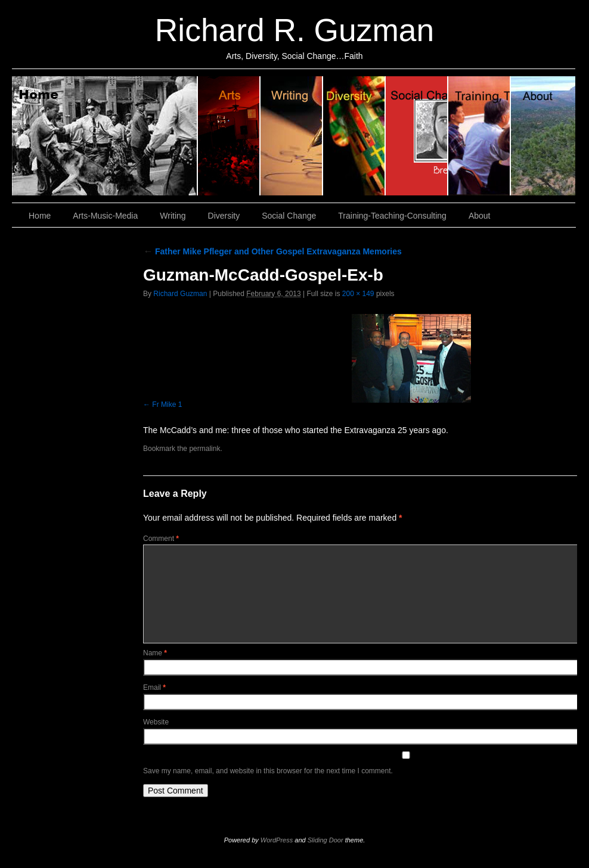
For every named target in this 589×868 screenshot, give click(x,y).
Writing (292, 136)
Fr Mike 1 (167, 405)
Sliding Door (325, 840)
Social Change (417, 136)
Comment (161, 539)
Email (154, 687)
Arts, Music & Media (229, 136)
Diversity (354, 136)
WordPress (277, 840)
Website (156, 722)
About (543, 136)
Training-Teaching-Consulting (392, 216)
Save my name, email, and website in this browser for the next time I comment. (268, 771)
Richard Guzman (180, 294)
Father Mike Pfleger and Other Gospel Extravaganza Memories (272, 251)
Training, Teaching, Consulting (480, 136)
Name (155, 653)
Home (105, 136)
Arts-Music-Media (105, 216)
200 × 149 (358, 294)
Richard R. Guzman (294, 30)
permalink (204, 449)
